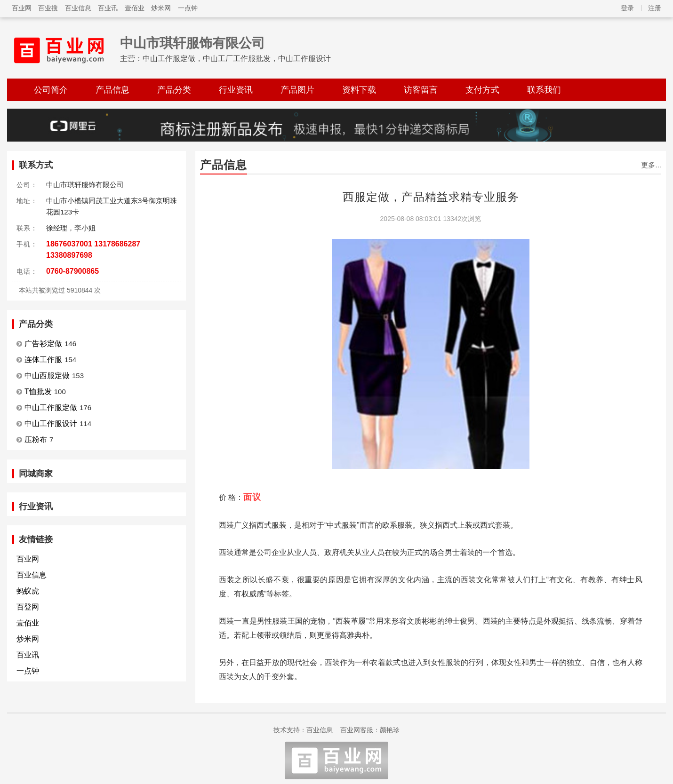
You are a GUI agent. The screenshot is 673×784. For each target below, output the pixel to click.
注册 (655, 8)
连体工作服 (43, 360)
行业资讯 (236, 90)
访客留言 (421, 90)
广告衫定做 (43, 344)
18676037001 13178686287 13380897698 (93, 249)
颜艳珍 (390, 730)
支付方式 (482, 90)
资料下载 (359, 90)
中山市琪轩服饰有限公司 (192, 43)
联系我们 (544, 90)
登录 (627, 8)
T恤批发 (38, 392)
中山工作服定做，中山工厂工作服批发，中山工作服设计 (237, 59)
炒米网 (161, 8)
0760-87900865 (72, 271)
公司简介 (51, 90)
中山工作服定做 (51, 408)
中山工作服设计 (51, 424)
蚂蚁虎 (28, 591)
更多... (651, 165)
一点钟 (188, 8)
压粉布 (36, 440)
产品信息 (112, 90)
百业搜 (48, 8)
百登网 (28, 607)
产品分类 (174, 90)
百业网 (22, 8)
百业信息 (78, 8)
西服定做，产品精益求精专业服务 (431, 197)
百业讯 (108, 8)
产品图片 (297, 90)
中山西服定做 (47, 376)
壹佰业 (135, 8)
